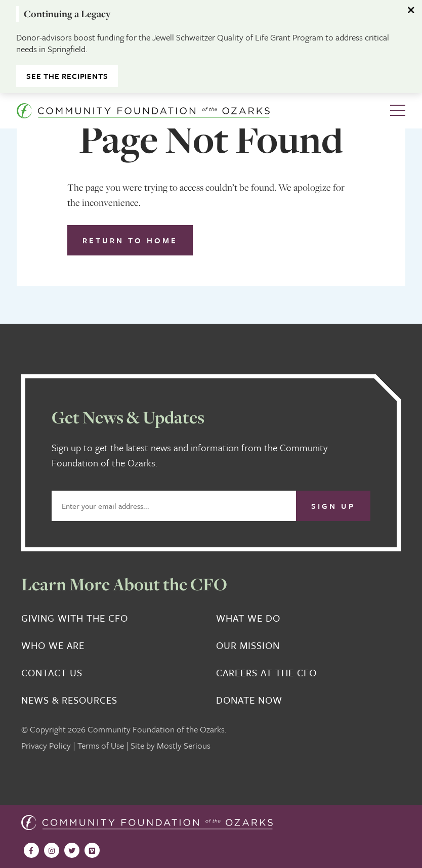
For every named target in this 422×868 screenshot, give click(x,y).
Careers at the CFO (266, 673)
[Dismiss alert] (412, 10)
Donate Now (249, 700)
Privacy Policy (46, 745)
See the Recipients (67, 76)
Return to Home (130, 240)
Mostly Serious (184, 745)
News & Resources (69, 700)
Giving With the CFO (75, 618)
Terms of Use (101, 745)
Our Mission (248, 645)
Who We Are (53, 645)
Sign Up (333, 506)
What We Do (248, 618)
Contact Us (52, 673)
